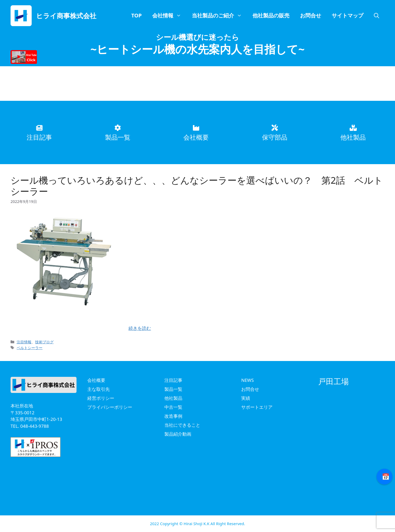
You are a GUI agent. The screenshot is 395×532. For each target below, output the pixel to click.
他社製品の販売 (271, 15)
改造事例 (173, 416)
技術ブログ (44, 342)
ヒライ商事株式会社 (66, 16)
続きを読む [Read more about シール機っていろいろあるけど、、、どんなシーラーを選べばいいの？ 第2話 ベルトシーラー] (140, 328)
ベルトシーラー (30, 348)
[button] (377, 16)
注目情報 (24, 342)
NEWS (248, 380)
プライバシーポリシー (110, 407)
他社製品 (173, 398)
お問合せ (311, 15)
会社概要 (96, 380)
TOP (137, 15)
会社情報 (169, 16)
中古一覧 (173, 407)
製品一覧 (173, 389)
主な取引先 (99, 389)
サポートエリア (257, 407)
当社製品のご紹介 (220, 16)
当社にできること (182, 425)
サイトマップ (348, 15)
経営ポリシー (101, 398)
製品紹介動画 (178, 434)
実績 (246, 398)
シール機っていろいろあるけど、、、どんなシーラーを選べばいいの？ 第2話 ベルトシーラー (197, 186)
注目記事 (173, 380)
